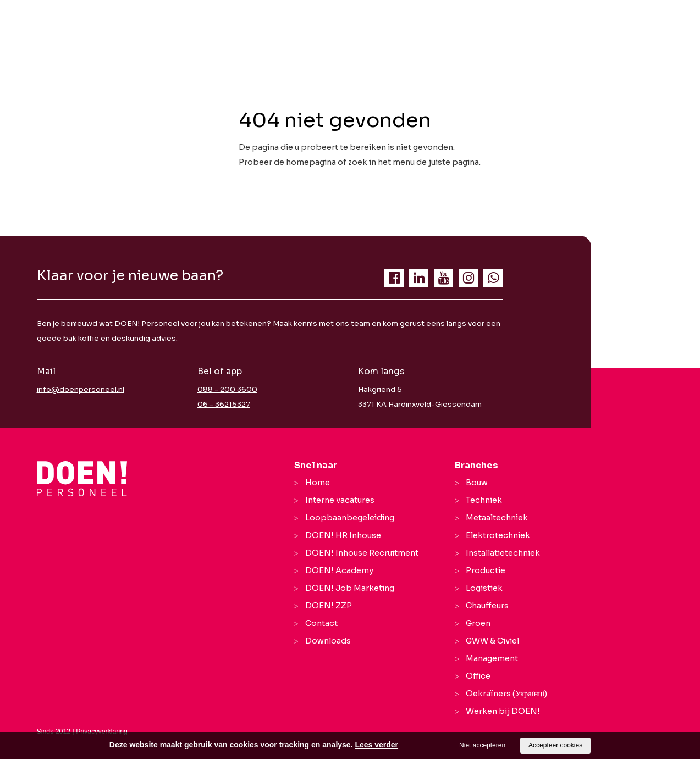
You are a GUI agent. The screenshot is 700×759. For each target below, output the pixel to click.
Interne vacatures (340, 500)
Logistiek (484, 588)
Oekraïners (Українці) (506, 694)
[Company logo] (82, 479)
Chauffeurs (487, 606)
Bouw (477, 483)
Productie (486, 570)
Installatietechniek (503, 553)
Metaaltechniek (497, 518)
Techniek (484, 500)
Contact (321, 623)
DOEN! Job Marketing (350, 588)
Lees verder (376, 745)
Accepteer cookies (555, 745)
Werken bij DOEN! (503, 711)
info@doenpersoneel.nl (81, 389)
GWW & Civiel (492, 641)
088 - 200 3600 (227, 389)
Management (492, 658)
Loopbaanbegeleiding (350, 518)
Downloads (328, 641)
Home (318, 483)
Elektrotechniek (498, 535)
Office (478, 676)
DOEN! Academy (339, 570)
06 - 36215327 (224, 404)
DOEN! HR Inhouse (343, 535)
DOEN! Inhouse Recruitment (362, 553)
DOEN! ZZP (329, 606)
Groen (478, 623)
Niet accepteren (482, 745)
